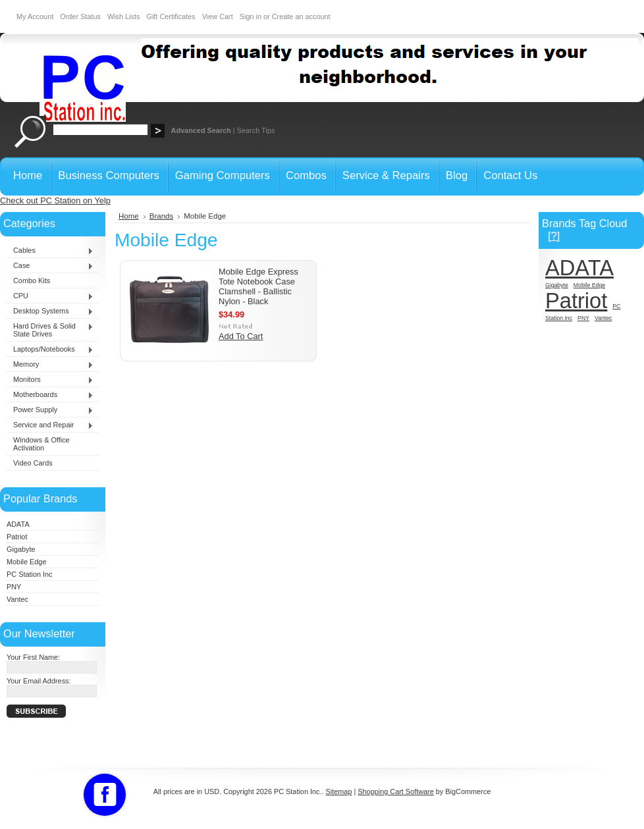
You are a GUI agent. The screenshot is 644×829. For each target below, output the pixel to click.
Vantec (17, 599)
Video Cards (33, 463)
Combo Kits (32, 281)
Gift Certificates (171, 16)
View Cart (218, 16)
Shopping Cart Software (395, 791)
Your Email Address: (39, 681)
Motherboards (50, 395)
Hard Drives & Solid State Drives (50, 330)
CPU (50, 296)
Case (50, 266)
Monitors (50, 380)
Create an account (301, 16)
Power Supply (50, 410)
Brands (162, 216)
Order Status (80, 16)
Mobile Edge (26, 562)
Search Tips (256, 130)
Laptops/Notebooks (50, 350)
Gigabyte (21, 549)
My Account (35, 16)
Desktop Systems (50, 311)
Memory (50, 365)
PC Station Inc (30, 574)
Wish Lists (124, 16)
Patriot (17, 537)
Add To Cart (241, 336)
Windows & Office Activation (41, 444)
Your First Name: (33, 657)
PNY (14, 587)
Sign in (251, 16)
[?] (554, 236)
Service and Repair (50, 425)
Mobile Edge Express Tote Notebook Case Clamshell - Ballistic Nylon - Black (258, 286)
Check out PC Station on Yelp (55, 201)
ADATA (18, 524)
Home (129, 216)
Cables (50, 251)
